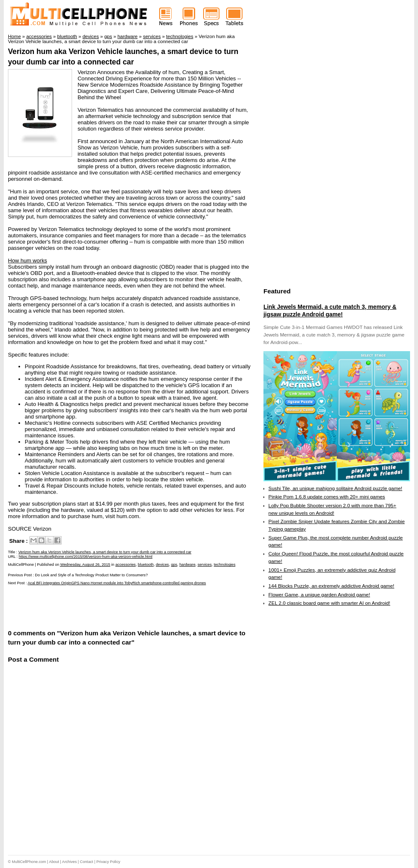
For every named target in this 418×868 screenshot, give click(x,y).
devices (162, 565)
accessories (125, 565)
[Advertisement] (106, 606)
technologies (224, 565)
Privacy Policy (108, 862)
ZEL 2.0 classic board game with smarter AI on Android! (329, 603)
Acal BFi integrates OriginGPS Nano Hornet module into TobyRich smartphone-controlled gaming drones (117, 583)
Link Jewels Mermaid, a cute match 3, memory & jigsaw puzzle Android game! (330, 311)
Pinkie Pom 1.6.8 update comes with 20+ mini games (327, 497)
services (205, 565)
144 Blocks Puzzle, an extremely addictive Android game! (331, 586)
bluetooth (146, 565)
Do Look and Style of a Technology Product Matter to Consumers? (91, 575)
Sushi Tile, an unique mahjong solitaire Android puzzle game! (335, 488)
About (54, 862)
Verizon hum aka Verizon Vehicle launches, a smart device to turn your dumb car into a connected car (105, 552)
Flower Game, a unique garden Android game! (319, 595)
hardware (187, 565)
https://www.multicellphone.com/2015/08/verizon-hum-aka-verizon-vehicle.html (86, 557)
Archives (69, 862)
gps (174, 565)
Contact (87, 862)
